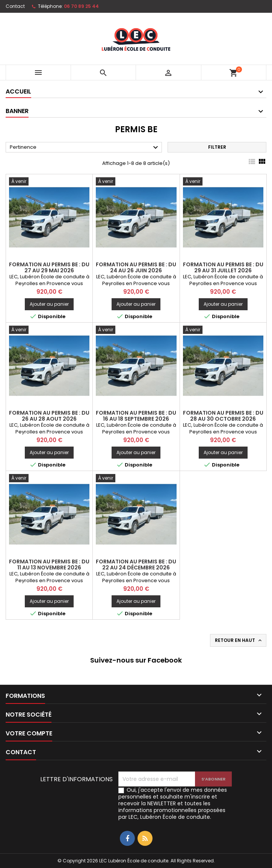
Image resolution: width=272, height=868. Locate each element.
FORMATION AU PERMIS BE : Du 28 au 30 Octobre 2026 (223, 416)
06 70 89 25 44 (81, 6)
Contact (15, 6)
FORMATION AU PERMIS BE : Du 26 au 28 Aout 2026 (49, 416)
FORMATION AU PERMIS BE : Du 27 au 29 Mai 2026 (49, 267)
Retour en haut (239, 640)
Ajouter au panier (49, 304)
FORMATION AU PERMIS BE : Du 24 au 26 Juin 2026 (136, 267)
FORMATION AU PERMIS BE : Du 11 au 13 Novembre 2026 (49, 565)
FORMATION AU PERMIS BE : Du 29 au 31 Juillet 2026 (223, 267)
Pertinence (85, 148)
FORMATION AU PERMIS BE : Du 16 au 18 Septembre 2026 (136, 416)
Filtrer (217, 147)
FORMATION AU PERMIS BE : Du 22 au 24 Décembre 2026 (136, 565)
